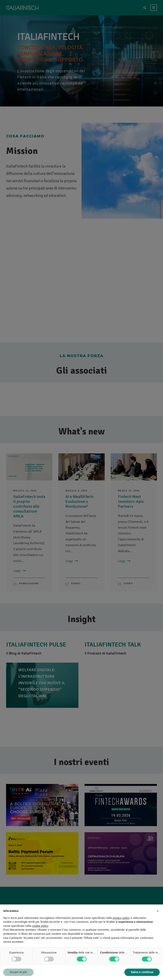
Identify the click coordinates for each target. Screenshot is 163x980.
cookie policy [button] (40, 926)
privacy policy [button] (121, 918)
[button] (158, 911)
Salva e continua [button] (142, 972)
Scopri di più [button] (18, 972)
